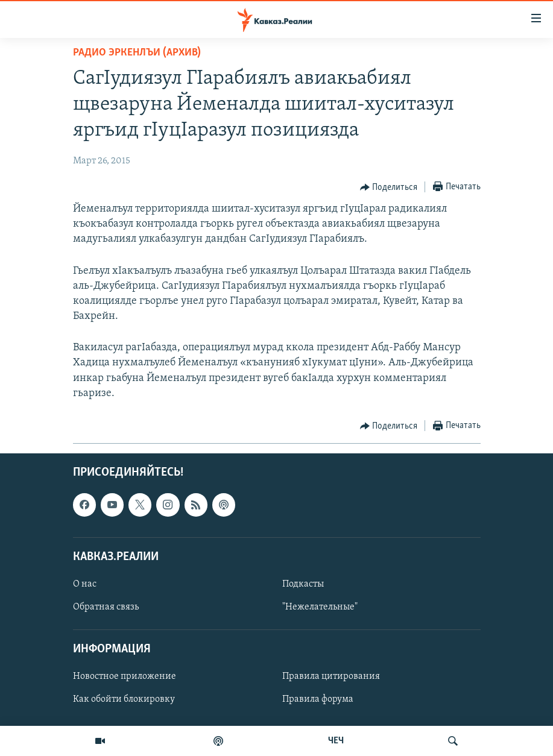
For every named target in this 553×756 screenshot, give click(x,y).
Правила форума (318, 700)
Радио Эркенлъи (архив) (137, 53)
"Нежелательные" (320, 607)
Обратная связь (106, 607)
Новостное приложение (125, 677)
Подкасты (303, 584)
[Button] (389, 187)
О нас (85, 584)
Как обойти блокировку (124, 700)
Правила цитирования (331, 677)
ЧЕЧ (336, 741)
